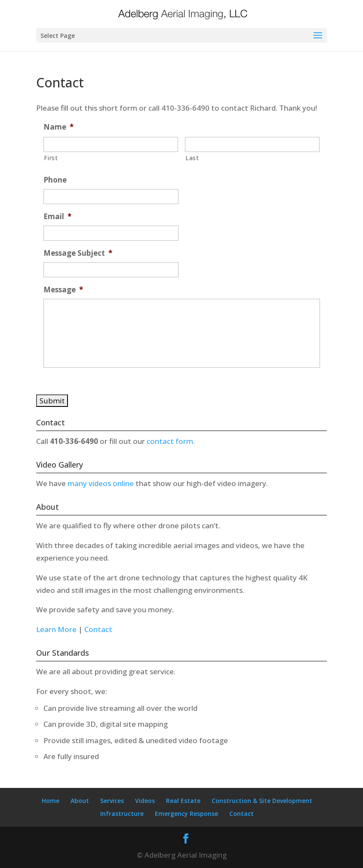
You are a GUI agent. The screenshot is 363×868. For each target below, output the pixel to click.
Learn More (56, 629)
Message (63, 290)
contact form (170, 441)
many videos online (102, 483)
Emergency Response (186, 814)
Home (51, 801)
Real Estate (183, 801)
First (51, 158)
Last (192, 158)
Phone (55, 180)
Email (57, 217)
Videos (145, 801)
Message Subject (78, 253)
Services (112, 801)
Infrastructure (122, 814)
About (80, 801)
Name (58, 127)
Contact (98, 629)
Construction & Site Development (262, 801)
